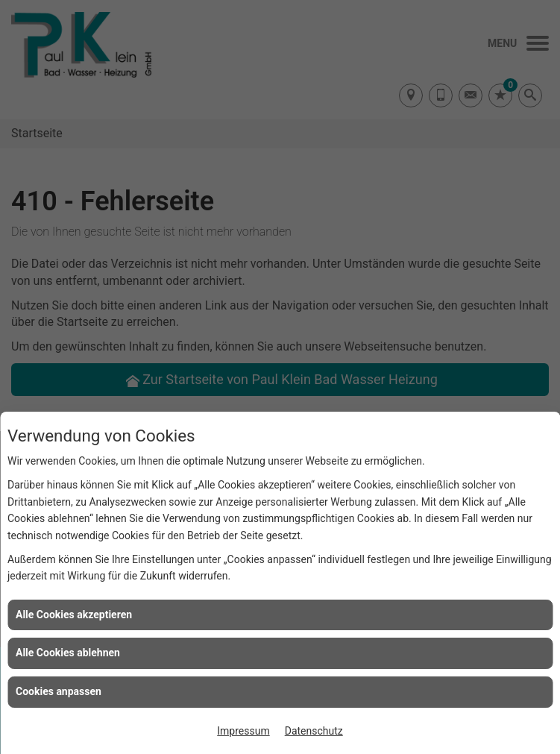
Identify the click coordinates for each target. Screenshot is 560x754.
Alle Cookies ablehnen (68, 653)
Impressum (243, 731)
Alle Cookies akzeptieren (74, 615)
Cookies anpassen (59, 691)
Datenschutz (314, 731)
